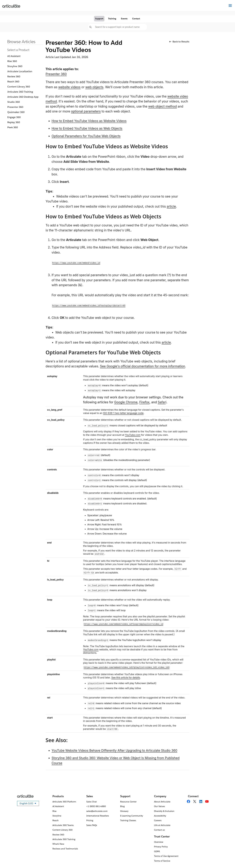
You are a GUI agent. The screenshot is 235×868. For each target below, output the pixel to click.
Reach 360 (13, 82)
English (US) (29, 804)
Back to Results (179, 42)
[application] (227, 860)
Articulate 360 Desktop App (23, 97)
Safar (162, 402)
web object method (163, 106)
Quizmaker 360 (16, 112)
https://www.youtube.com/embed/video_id (76, 263)
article (171, 206)
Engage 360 (14, 117)
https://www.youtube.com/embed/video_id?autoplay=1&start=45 (89, 306)
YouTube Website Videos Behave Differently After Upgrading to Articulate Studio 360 (114, 751)
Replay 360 (14, 122)
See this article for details (126, 678)
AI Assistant (14, 56)
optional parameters (86, 111)
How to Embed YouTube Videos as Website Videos (89, 121)
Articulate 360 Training (20, 92)
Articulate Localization (20, 71)
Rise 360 (12, 61)
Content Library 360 (19, 87)
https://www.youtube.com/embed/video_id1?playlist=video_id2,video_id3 (127, 667)
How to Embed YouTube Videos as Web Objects (87, 128)
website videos (69, 87)
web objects (94, 87)
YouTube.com (133, 435)
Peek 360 (13, 127)
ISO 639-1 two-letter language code (123, 413)
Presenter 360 (15, 107)
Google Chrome (126, 402)
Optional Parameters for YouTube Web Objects (86, 136)
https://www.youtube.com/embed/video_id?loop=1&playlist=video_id (123, 624)
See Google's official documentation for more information (143, 366)
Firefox (144, 402)
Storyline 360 (15, 66)
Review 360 (14, 76)
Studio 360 (14, 102)
